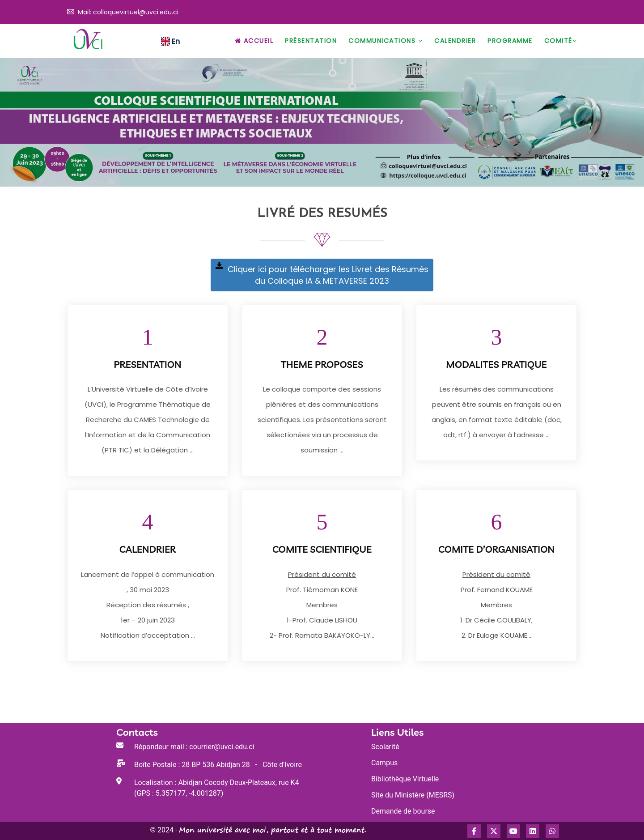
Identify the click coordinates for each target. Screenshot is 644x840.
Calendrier (455, 41)
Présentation (311, 41)
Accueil (254, 41)
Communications (386, 41)
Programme (510, 41)
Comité (561, 41)
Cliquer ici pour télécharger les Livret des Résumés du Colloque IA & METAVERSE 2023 (322, 275)
